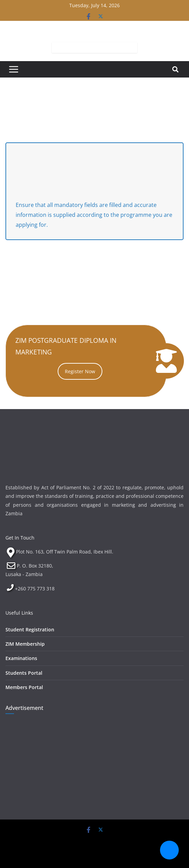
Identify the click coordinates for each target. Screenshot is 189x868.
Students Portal (24, 673)
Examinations (21, 658)
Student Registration (30, 629)
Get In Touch (20, 538)
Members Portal (24, 687)
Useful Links (19, 613)
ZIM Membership (25, 644)
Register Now (80, 371)
